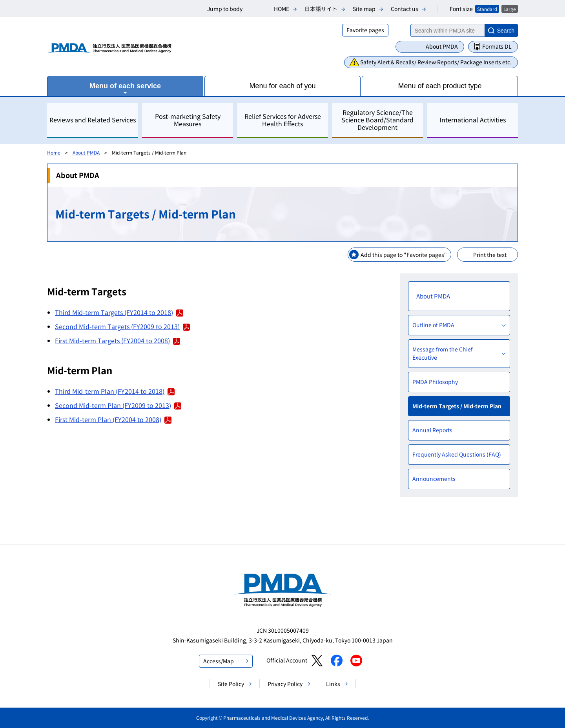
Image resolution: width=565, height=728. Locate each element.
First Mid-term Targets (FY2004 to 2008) (118, 340)
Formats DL (497, 46)
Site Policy (231, 684)
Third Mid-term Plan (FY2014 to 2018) (115, 391)
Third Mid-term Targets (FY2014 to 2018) (119, 312)
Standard (487, 9)
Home (54, 152)
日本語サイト (321, 9)
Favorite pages (365, 30)
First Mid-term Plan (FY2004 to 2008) (113, 419)
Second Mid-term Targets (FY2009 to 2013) (122, 326)
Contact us (405, 9)
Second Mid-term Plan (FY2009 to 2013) (118, 405)
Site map (364, 9)
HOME (282, 9)
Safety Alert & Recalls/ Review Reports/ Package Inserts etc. (436, 62)
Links (333, 684)
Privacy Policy (285, 684)
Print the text (490, 255)
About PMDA (442, 46)
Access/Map (219, 661)
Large (510, 9)
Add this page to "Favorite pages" (404, 255)
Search (506, 31)
